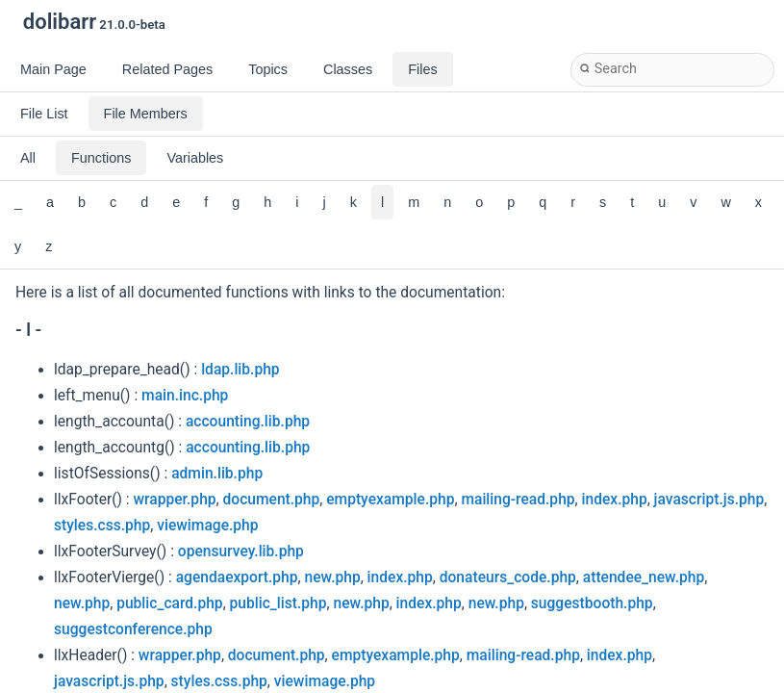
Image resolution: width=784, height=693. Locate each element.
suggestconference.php (133, 629)
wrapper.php (175, 500)
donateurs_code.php (508, 577)
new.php (332, 577)
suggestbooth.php (592, 603)
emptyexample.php (390, 500)
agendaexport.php (237, 577)
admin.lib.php (217, 474)
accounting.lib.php (248, 422)
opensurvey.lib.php (241, 552)
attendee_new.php (644, 577)
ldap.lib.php (240, 370)
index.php (615, 500)
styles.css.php (102, 526)
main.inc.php (185, 396)
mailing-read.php (518, 500)
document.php (272, 500)
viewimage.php (207, 526)
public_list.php (278, 603)
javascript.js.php (709, 500)
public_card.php (170, 603)
